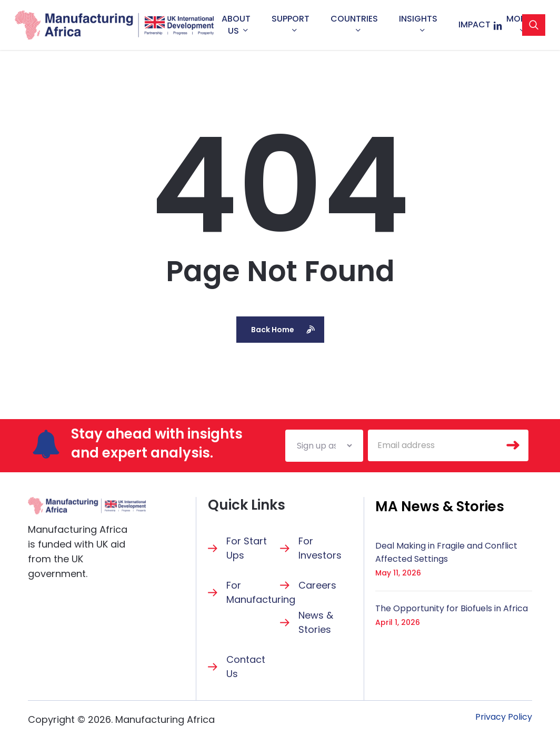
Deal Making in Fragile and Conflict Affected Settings (446, 552)
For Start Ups (247, 548)
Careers (317, 585)
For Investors (320, 548)
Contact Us (246, 667)
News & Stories (316, 622)
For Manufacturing (261, 592)
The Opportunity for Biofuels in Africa (452, 608)
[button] (440, 506)
